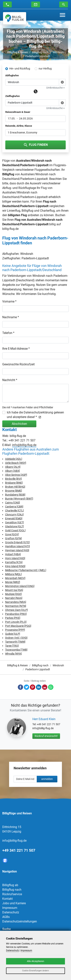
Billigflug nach (40, 52)
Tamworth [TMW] (15, 642)
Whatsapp (51, 687)
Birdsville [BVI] (13, 479)
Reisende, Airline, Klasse (19, 126)
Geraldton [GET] (14, 522)
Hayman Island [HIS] (17, 550)
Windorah (58, 52)
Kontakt (7, 899)
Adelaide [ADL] (14, 459)
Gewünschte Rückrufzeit (18, 364)
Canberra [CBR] (14, 507)
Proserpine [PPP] (15, 630)
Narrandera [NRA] (16, 602)
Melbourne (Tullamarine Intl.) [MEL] (26, 570)
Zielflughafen (12, 96)
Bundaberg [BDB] (15, 495)
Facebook (20, 687)
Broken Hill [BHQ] (15, 487)
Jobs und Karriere (14, 903)
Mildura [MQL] (13, 574)
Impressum (10, 908)
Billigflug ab (10, 885)
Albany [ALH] (13, 467)
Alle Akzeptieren (35, 961)
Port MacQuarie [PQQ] (18, 626)
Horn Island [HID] (15, 558)
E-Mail (45, 687)
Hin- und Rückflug (20, 69)
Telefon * (8, 333)
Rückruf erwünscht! (46, 736)
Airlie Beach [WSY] (16, 463)
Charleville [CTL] (14, 511)
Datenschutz (11, 912)
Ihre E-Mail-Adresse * (16, 349)
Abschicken (19, 424)
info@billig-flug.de (24, 445)
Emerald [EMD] (14, 518)
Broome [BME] (14, 491)
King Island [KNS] (15, 566)
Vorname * (9, 301)
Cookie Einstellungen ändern (35, 971)
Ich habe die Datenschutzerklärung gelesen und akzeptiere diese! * (35, 415)
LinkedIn (39, 687)
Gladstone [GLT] (14, 526)
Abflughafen (12, 75)
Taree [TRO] (12, 646)
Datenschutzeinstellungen (20, 921)
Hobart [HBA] (13, 554)
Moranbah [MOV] (15, 578)
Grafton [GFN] (13, 538)
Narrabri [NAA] (14, 598)
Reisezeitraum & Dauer (18, 112)
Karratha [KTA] (14, 562)
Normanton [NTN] (16, 606)
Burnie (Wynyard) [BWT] (19, 499)
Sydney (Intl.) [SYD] (16, 638)
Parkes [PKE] (13, 618)
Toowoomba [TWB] (16, 650)
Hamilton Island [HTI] (18, 546)
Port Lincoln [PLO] (16, 622)
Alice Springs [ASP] (16, 475)
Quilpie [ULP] (13, 634)
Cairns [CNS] (12, 503)
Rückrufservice (12, 894)
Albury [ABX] (12, 471)
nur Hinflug (45, 69)
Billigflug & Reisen (18, 52)
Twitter (27, 687)
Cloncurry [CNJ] (14, 515)
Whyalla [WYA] (13, 654)
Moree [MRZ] (13, 582)
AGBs (6, 917)
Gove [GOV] (12, 534)
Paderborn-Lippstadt (38, 56)
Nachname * (11, 317)
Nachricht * (10, 380)
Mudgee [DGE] (13, 594)
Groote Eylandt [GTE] (17, 542)
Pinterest (33, 687)
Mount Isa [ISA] (14, 590)
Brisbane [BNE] (14, 483)
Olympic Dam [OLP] (16, 610)
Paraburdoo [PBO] (16, 614)
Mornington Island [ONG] (20, 586)
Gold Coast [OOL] (15, 530)
